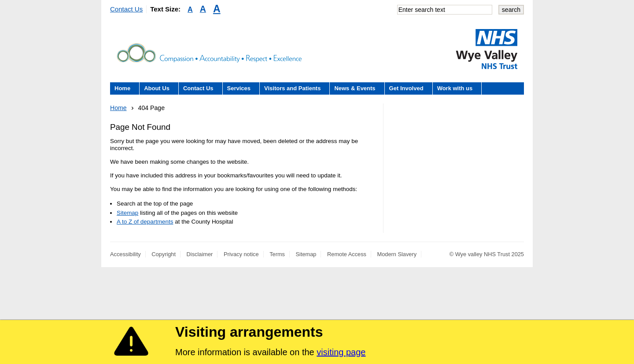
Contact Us (126, 9)
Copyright (164, 254)
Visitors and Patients (292, 88)
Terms (277, 254)
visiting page (341, 352)
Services (239, 88)
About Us (157, 88)
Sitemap (127, 213)
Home (122, 88)
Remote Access (347, 254)
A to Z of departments (145, 222)
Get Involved (406, 88)
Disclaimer (200, 254)
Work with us (455, 88)
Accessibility (125, 254)
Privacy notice (241, 254)
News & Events (355, 88)
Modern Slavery (397, 254)
